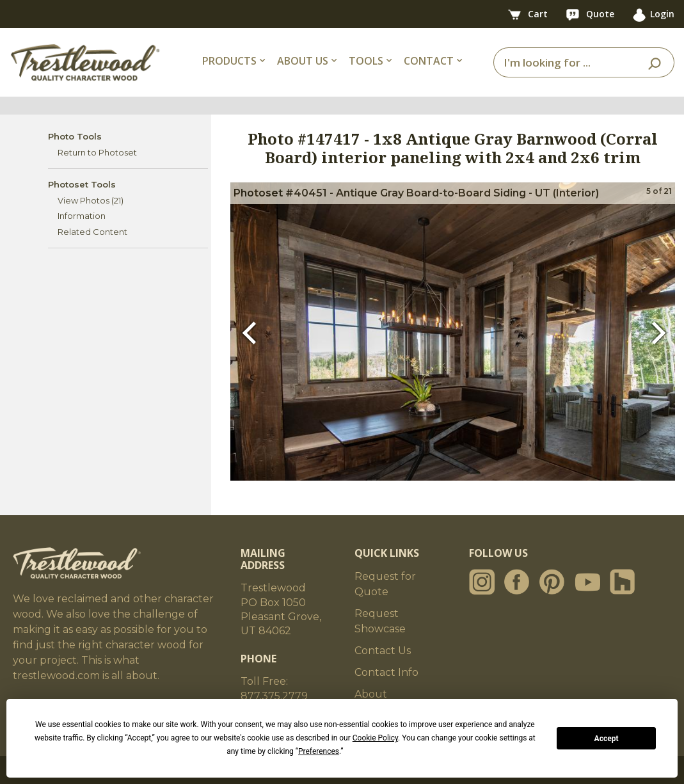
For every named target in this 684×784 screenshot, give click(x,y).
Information (82, 216)
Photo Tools (75, 136)
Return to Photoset (97, 152)
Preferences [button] (319, 751)
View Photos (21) (91, 200)
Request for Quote (385, 584)
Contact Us (383, 651)
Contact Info (386, 672)
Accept (607, 739)
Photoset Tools (82, 184)
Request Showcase (380, 621)
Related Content (92, 232)
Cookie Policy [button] (375, 738)
